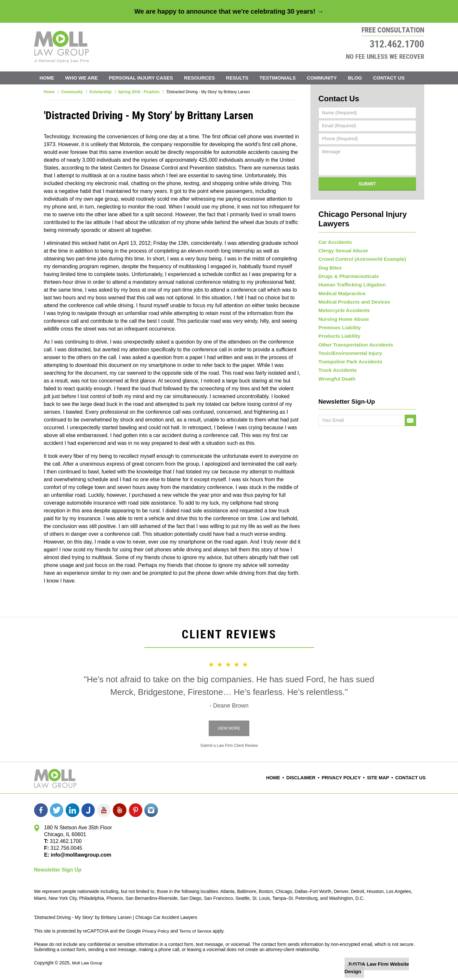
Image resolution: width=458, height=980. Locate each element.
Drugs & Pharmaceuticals (346, 271)
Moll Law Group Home (62, 47)
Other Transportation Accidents (353, 354)
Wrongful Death (335, 395)
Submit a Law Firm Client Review (229, 746)
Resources (199, 78)
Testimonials (278, 78)
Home (47, 78)
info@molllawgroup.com (79, 855)
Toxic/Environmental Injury (348, 364)
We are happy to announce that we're (229, 11)
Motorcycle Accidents (342, 312)
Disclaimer (310, 778)
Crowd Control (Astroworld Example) (359, 250)
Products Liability (338, 344)
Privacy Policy (347, 778)
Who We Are (82, 78)
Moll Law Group (88, 963)
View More (229, 728)
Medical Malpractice (340, 292)
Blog (355, 78)
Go (410, 438)
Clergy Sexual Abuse (341, 240)
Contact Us (389, 78)
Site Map (381, 778)
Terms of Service (198, 931)
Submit (367, 182)
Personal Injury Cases (141, 78)
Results (237, 78)
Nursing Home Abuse (342, 323)
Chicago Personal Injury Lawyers (367, 212)
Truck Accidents (336, 385)
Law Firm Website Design (390, 963)
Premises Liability (338, 333)
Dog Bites (329, 261)
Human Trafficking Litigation (349, 282)
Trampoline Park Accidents (348, 374)
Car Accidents (334, 230)
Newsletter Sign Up (58, 870)
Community (322, 78)
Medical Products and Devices (351, 302)
